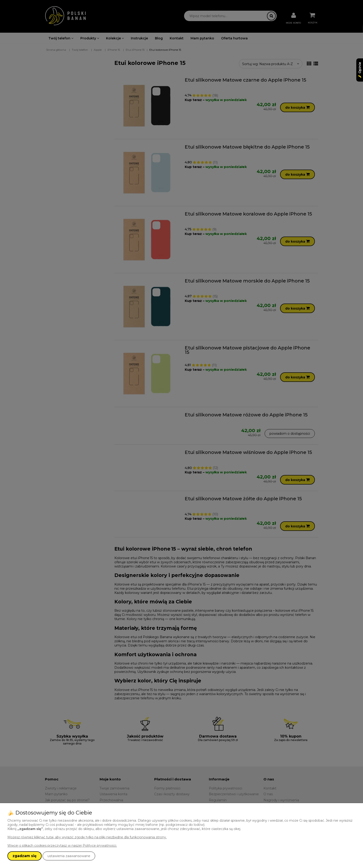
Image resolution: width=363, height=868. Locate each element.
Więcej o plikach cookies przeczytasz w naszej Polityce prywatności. (62, 846)
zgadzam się (25, 856)
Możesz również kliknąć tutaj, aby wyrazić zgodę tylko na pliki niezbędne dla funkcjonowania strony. (87, 837)
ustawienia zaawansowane (69, 856)
